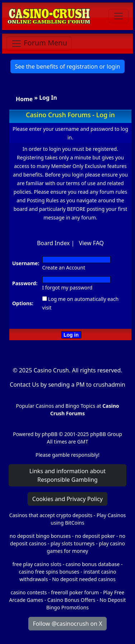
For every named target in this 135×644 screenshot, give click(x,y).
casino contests (29, 592)
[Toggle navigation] (119, 16)
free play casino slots (37, 564)
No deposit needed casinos (84, 579)
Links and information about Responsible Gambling (67, 475)
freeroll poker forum (75, 592)
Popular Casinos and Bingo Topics (56, 406)
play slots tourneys (73, 543)
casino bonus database (93, 564)
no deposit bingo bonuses (40, 536)
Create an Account (64, 267)
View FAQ (91, 243)
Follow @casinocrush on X (68, 624)
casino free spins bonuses (49, 572)
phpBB (49, 434)
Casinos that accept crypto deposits (51, 515)
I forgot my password (67, 288)
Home (24, 99)
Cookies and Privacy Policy (67, 499)
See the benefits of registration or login (68, 66)
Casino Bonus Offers (71, 600)
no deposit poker (95, 536)
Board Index (53, 243)
